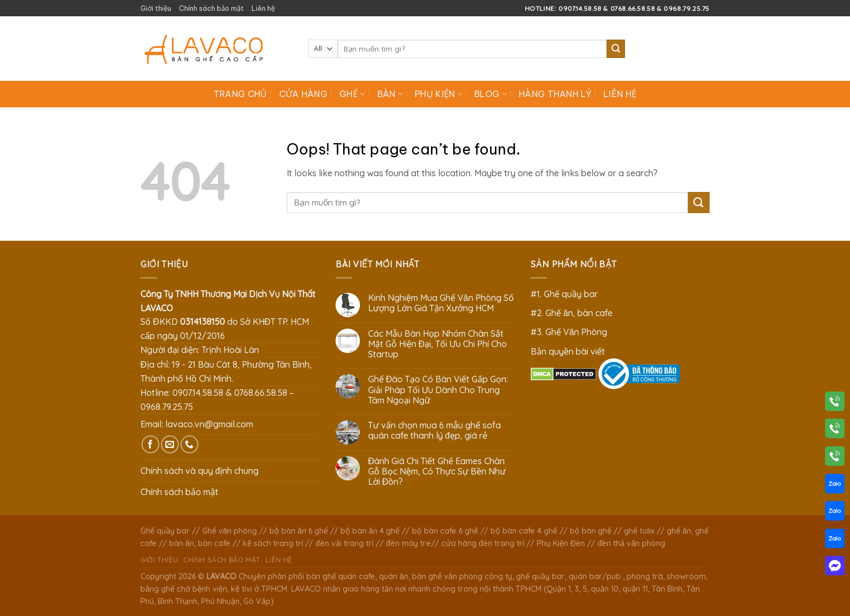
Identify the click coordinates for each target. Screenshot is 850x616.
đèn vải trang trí (344, 543)
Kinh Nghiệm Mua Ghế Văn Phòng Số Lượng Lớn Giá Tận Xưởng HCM (441, 303)
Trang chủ (240, 94)
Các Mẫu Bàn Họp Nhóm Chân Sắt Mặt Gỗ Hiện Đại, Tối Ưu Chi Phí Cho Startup (438, 344)
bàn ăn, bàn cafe (200, 543)
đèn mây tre (408, 543)
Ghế (352, 94)
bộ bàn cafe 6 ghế (445, 531)
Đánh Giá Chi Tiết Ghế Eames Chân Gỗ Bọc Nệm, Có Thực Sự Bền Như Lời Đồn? (437, 471)
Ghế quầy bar (165, 531)
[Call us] (189, 444)
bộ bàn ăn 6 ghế (299, 531)
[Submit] (616, 49)
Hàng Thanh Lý (555, 94)
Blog (491, 94)
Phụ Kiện (439, 94)
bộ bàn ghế (591, 531)
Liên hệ (263, 8)
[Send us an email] (170, 444)
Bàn (390, 94)
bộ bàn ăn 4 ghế (370, 531)
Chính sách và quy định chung (199, 471)
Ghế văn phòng (230, 531)
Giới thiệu (156, 8)
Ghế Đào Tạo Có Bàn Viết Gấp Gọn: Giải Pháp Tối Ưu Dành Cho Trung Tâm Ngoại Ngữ (438, 390)
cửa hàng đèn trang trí (483, 543)
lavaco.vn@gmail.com (209, 424)
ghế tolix (639, 531)
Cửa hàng (304, 94)
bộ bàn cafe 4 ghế (524, 531)
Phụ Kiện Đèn (561, 543)
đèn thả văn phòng (631, 543)
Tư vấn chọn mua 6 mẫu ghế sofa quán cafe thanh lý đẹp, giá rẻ (434, 431)
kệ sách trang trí (273, 543)
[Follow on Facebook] (150, 444)
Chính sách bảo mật (211, 8)
